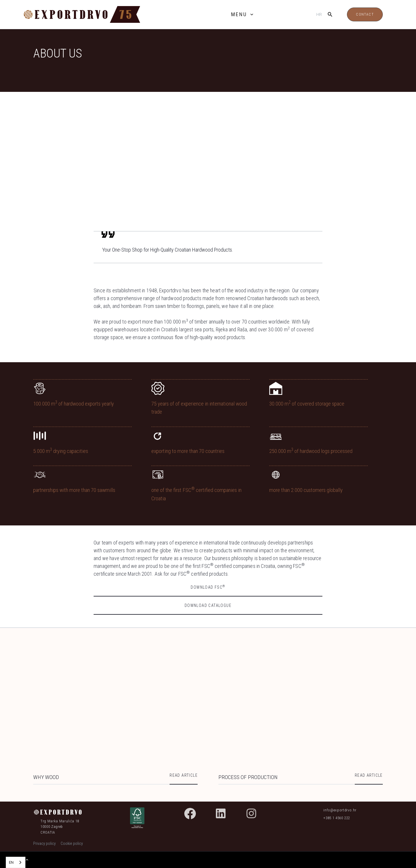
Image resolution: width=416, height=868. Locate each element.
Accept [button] (316, 855)
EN (11, 862)
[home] (94, 14)
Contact (365, 14)
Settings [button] (239, 855)
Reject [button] (271, 855)
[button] (243, 15)
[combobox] (16, 862)
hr (319, 14)
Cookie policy (92, 859)
